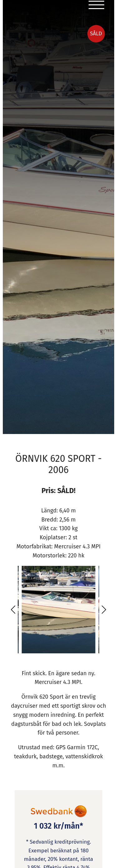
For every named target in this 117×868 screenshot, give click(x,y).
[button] (13, 610)
